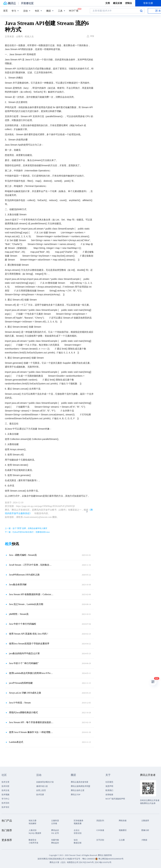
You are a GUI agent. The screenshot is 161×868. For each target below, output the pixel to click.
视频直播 (78, 823)
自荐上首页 (41, 790)
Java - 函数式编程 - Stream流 (23, 555)
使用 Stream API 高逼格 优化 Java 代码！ (29, 634)
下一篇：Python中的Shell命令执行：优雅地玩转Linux (27, 532)
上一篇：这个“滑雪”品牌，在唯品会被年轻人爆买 (26, 528)
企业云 (77, 830)
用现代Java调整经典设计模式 (23, 713)
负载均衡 (55, 840)
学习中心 (5, 799)
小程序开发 (33, 843)
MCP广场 (74, 10)
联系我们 (109, 790)
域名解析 (33, 823)
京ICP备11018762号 (103, 862)
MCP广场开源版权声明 (115, 799)
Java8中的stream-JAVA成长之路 (24, 575)
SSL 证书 (55, 833)
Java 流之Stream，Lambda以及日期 (26, 604)
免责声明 (109, 786)
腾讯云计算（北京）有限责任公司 (64, 862)
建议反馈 (118, 3)
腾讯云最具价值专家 (80, 782)
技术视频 (5, 795)
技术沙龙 (5, 790)
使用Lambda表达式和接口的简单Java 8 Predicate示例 (31, 673)
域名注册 (33, 821)
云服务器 (55, 821)
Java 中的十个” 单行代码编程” (24, 663)
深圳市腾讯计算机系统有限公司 (51, 859)
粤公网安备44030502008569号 (111, 859)
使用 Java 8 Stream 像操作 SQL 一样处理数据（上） (31, 732)
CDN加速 (100, 830)
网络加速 (123, 821)
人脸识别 (33, 830)
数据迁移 (78, 843)
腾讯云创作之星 (78, 790)
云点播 (122, 840)
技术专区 (5, 807)
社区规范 (109, 782)
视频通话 (123, 830)
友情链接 (109, 795)
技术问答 (5, 786)
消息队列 (100, 821)
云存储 (54, 823)
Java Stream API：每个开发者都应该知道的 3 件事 (31, 722)
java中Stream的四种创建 (21, 683)
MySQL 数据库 (35, 833)
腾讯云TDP (76, 795)
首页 (5, 11)
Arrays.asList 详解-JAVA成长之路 (25, 693)
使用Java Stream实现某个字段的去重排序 (29, 644)
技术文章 (5, 782)
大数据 (144, 840)
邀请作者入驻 (42, 786)
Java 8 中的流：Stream (20, 703)
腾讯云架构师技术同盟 (80, 786)
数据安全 (33, 840)
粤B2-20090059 (89, 859)
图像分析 (145, 830)
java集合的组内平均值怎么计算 (24, 653)
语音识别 (78, 833)
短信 (76, 840)
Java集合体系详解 (18, 585)
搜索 (141, 11)
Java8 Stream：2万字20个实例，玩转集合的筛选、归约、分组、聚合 (31, 565)
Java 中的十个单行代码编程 (23, 624)
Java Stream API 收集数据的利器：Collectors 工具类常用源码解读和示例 (31, 594)
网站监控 (55, 843)
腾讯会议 (55, 830)
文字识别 (100, 840)
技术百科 (5, 803)
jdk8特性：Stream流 (19, 614)
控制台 (129, 3)
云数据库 (145, 821)
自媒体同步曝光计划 (45, 782)
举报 (90, 36)
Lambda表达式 (16, 742)
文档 (108, 3)
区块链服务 (79, 821)
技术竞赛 (40, 795)
